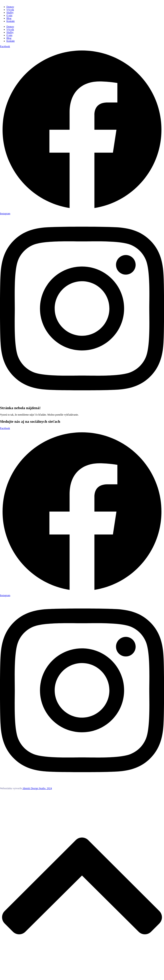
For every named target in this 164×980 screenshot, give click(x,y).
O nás (9, 15)
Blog (9, 18)
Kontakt (11, 21)
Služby (10, 13)
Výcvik (10, 10)
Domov (10, 7)
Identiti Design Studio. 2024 (37, 788)
